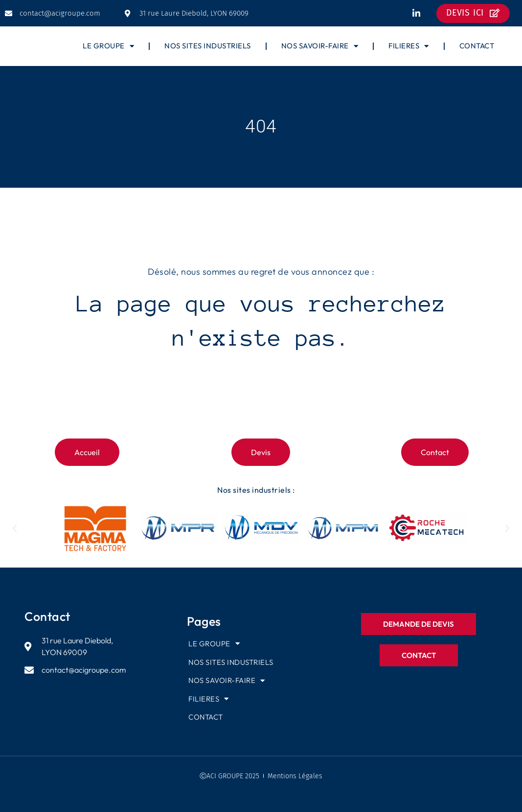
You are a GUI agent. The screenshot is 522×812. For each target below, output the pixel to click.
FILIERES (409, 46)
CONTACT (477, 46)
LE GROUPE (108, 46)
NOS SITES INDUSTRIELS (208, 46)
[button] (15, 528)
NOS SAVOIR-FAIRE (320, 46)
